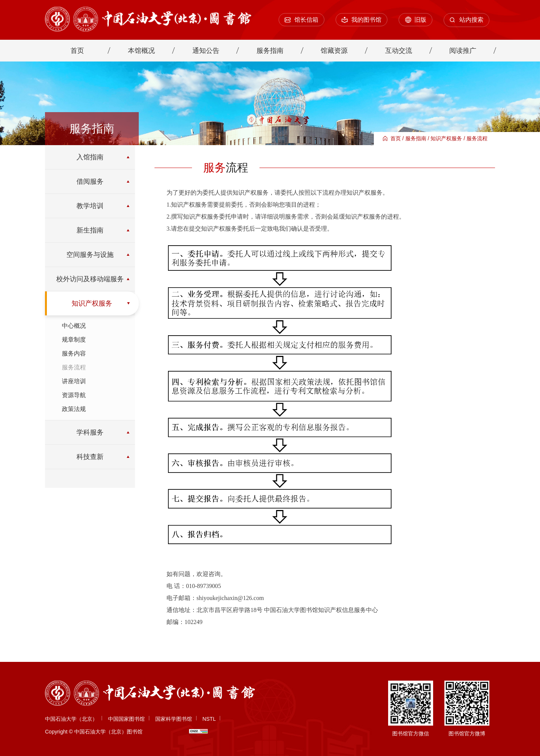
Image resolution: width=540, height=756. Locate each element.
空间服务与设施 (90, 255)
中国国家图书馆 (126, 719)
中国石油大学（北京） (71, 719)
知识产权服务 (446, 138)
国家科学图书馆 (174, 719)
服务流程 (477, 138)
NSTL (209, 719)
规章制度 (74, 340)
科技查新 (90, 457)
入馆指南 (90, 157)
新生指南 (90, 230)
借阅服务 (90, 181)
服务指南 (416, 138)
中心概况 (74, 326)
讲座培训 (74, 381)
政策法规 (74, 409)
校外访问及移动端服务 (90, 279)
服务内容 (74, 353)
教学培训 (90, 206)
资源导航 (74, 395)
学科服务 (90, 432)
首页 (396, 138)
